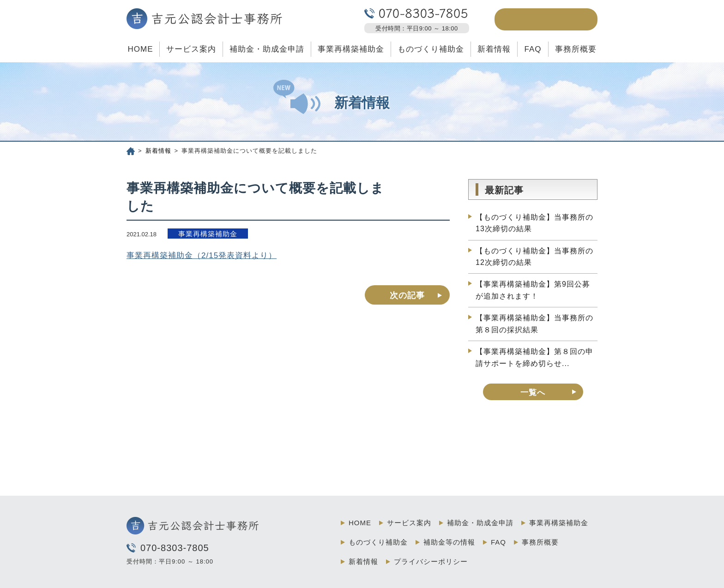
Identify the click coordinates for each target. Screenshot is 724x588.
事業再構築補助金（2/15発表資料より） (202, 255)
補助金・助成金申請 (267, 49)
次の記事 (407, 295)
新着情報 (494, 49)
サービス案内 (191, 49)
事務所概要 (576, 49)
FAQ (533, 49)
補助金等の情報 (449, 542)
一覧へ (533, 393)
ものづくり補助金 (431, 49)
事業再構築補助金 (351, 49)
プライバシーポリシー (431, 561)
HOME (140, 49)
